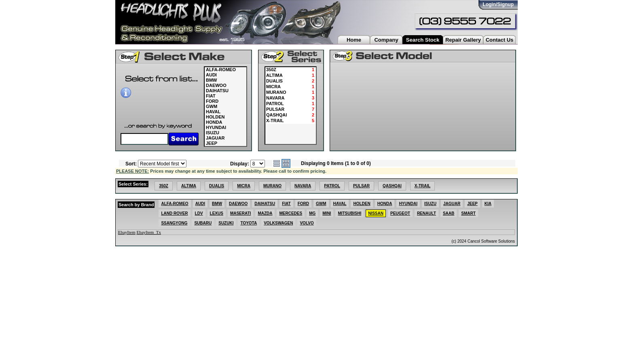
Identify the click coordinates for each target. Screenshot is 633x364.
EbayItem (127, 232)
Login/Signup (498, 4)
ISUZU (213, 133)
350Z (164, 186)
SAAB (449, 213)
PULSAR (361, 186)
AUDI (211, 75)
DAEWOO (216, 85)
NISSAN (376, 213)
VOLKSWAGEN (278, 223)
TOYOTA (249, 223)
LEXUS (217, 213)
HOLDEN (215, 117)
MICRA (244, 186)
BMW (212, 80)
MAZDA (265, 213)
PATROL (332, 186)
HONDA (214, 122)
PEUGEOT (400, 213)
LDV (199, 213)
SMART (468, 213)
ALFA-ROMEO (221, 70)
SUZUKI (226, 223)
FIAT (211, 96)
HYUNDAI (216, 127)
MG (312, 213)
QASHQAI (392, 186)
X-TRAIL (422, 186)
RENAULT (427, 213)
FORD (212, 101)
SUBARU (203, 223)
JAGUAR (215, 138)
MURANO (272, 186)
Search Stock (423, 40)
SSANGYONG (174, 223)
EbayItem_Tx (149, 232)
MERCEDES (291, 213)
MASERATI (240, 213)
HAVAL (213, 112)
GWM (212, 106)
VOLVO (307, 223)
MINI (327, 213)
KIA (488, 204)
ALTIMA (189, 186)
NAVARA (303, 186)
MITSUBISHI (349, 213)
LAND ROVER (174, 213)
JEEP (212, 143)
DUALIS (217, 186)
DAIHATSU (217, 91)
